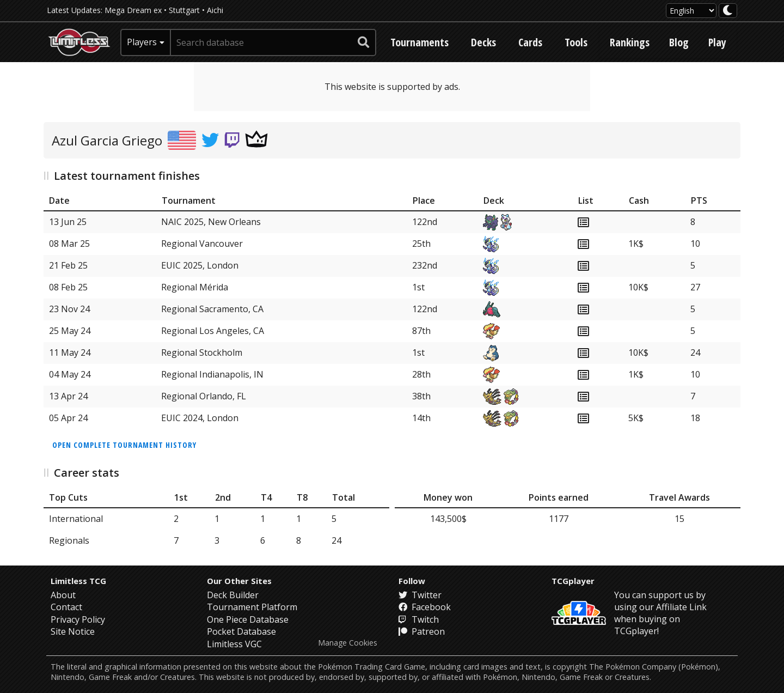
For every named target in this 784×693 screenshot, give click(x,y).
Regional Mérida (195, 287)
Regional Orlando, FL (204, 396)
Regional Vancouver (202, 244)
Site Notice (73, 631)
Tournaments (419, 42)
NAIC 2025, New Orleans (211, 222)
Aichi (215, 10)
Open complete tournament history (124, 445)
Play (717, 42)
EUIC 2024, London (200, 418)
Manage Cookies (348, 643)
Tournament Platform (252, 607)
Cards (530, 42)
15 (679, 519)
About (63, 595)
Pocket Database (241, 631)
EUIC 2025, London (200, 265)
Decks (483, 42)
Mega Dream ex (133, 10)
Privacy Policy (78, 619)
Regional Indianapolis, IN (212, 374)
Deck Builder (233, 595)
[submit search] (364, 42)
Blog (679, 42)
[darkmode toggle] (728, 11)
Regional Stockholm (202, 352)
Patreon (422, 631)
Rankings (630, 42)
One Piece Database (248, 619)
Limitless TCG (78, 581)
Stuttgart (184, 10)
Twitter (420, 595)
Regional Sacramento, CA (212, 309)
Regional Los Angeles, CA (213, 331)
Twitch (419, 619)
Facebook (425, 607)
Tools (576, 42)
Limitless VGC (234, 644)
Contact (66, 607)
